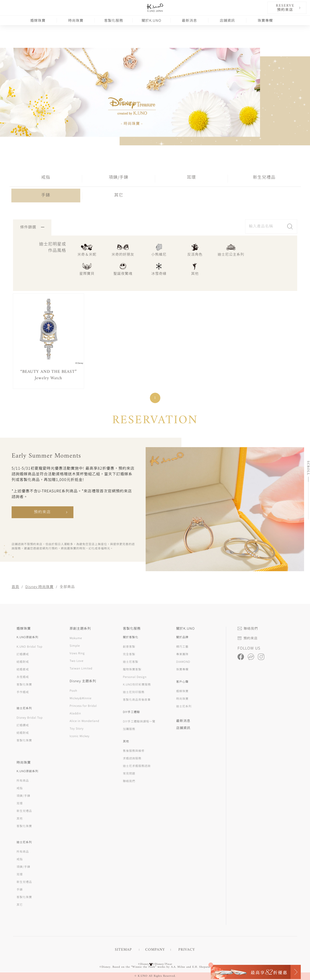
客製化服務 (114, 20)
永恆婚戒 (23, 677)
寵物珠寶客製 (132, 669)
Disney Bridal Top (30, 717)
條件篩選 (32, 227)
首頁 (15, 586)
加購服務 (129, 729)
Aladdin (75, 713)
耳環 (191, 178)
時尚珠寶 (76, 20)
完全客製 (129, 654)
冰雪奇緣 (159, 269)
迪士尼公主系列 (231, 250)
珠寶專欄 (265, 20)
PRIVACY (187, 950)
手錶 (46, 195)
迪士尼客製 (131, 661)
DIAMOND (183, 661)
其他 (195, 269)
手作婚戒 (23, 692)
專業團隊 (182, 654)
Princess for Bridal (83, 706)
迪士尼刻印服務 (134, 692)
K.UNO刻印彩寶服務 (137, 684)
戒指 (46, 178)
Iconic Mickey (80, 736)
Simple (75, 645)
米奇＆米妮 (87, 250)
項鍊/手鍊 (119, 178)
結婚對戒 (23, 661)
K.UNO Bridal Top (29, 646)
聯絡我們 (129, 781)
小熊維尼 (159, 250)
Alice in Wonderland (84, 721)
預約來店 (42, 512)
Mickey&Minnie (81, 698)
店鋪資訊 (227, 20)
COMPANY (155, 950)
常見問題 (129, 773)
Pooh (73, 690)
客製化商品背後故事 (137, 699)
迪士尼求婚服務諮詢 (137, 766)
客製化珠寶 (24, 684)
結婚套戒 (23, 669)
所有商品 (23, 780)
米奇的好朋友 (123, 250)
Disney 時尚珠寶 (39, 586)
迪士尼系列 (184, 706)
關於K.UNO (151, 20)
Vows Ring (77, 653)
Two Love (76, 661)
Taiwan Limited (81, 668)
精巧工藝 (182, 646)
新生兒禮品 (264, 178)
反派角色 (195, 250)
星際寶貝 (87, 269)
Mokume (76, 638)
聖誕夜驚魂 (123, 269)
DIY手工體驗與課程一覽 (139, 721)
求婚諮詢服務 (132, 758)
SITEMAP (123, 950)
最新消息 (189, 20)
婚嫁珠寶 (38, 20)
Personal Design (135, 677)
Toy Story (77, 728)
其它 (119, 195)
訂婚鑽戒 (23, 654)
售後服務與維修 (134, 751)
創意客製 (129, 646)
